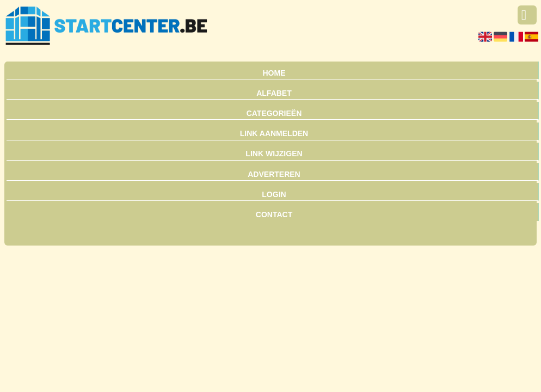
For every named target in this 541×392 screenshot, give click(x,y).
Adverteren (274, 174)
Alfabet (274, 93)
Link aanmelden (274, 133)
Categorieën (274, 113)
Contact (274, 215)
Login (274, 194)
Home (274, 73)
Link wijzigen (274, 154)
